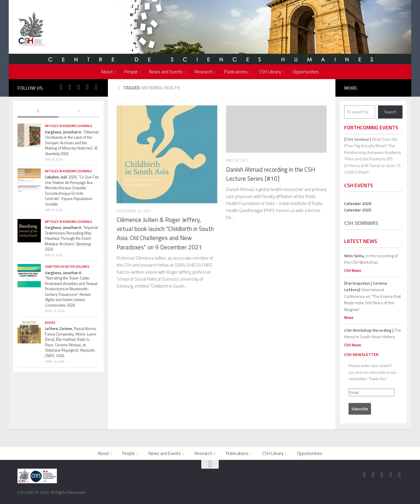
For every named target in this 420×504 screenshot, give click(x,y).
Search (390, 112)
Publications (236, 72)
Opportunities (306, 72)
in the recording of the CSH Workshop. (371, 259)
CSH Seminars (361, 223)
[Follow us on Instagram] (78, 87)
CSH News (353, 270)
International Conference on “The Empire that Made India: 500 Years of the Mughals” (373, 296)
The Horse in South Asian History (373, 333)
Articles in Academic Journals (69, 126)
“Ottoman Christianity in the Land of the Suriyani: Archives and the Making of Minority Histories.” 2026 (72, 143)
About (107, 72)
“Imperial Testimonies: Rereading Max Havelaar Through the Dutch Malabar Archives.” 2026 (71, 238)
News (349, 317)
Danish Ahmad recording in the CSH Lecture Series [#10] (271, 174)
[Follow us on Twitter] (70, 87)
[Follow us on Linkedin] (96, 87)
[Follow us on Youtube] (87, 87)
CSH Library (270, 72)
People (131, 72)
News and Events (166, 72)
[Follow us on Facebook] (61, 87)
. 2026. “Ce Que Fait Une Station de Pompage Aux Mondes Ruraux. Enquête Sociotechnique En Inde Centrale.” (72, 191)
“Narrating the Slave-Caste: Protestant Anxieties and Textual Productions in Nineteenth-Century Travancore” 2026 (71, 289)
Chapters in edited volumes (67, 267)
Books (50, 323)
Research (204, 72)
